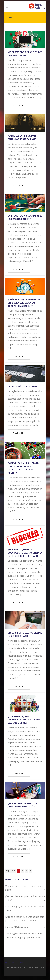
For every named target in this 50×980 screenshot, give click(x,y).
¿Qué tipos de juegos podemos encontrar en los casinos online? (24, 720)
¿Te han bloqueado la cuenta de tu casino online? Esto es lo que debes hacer (25, 553)
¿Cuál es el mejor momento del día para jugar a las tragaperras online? (24, 303)
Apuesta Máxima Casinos (22, 386)
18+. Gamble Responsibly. (14, 962)
